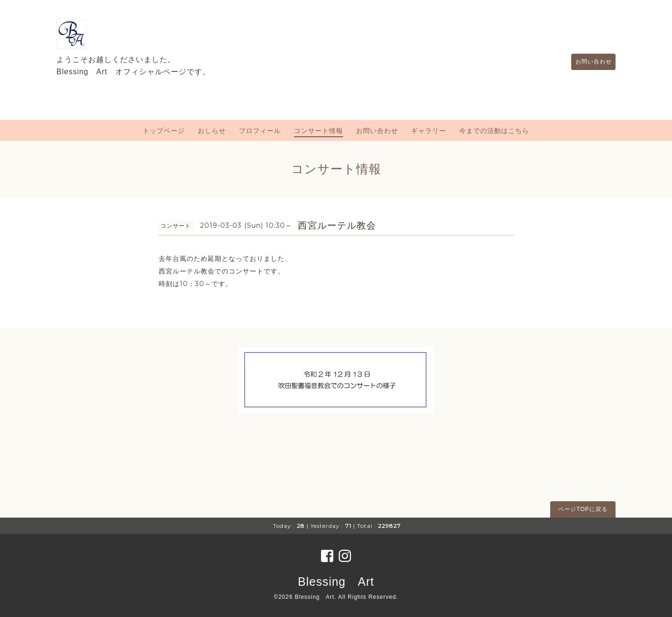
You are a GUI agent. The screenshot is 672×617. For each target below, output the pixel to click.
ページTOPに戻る (583, 509)
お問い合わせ (589, 62)
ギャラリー (429, 131)
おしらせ (212, 131)
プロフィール (260, 131)
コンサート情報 (318, 131)
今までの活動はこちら (494, 131)
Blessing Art (336, 582)
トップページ (164, 131)
